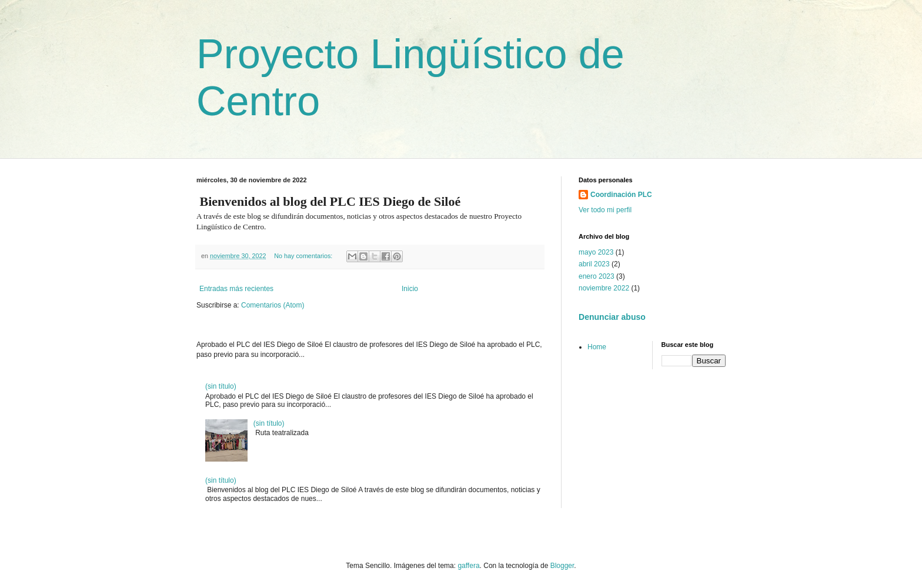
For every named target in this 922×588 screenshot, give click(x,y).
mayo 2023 (596, 252)
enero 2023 (597, 276)
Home (597, 347)
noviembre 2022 (604, 288)
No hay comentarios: (304, 256)
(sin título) (221, 386)
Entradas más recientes (236, 289)
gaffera (468, 566)
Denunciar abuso (612, 317)
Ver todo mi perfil (605, 210)
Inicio (410, 289)
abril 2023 (594, 264)
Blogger (562, 566)
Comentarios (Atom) (273, 305)
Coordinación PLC (621, 195)
